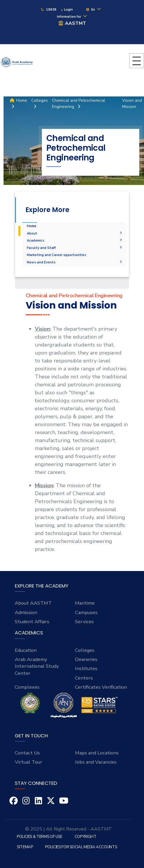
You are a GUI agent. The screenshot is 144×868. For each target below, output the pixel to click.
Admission (26, 612)
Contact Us (27, 753)
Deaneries (86, 659)
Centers (84, 678)
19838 (48, 10)
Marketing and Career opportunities (57, 255)
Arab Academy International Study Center (37, 666)
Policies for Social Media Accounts (81, 847)
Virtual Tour (28, 762)
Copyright (86, 837)
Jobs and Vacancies (96, 762)
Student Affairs (32, 622)
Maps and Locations (97, 753)
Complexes (27, 687)
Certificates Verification (101, 687)
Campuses (86, 612)
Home (32, 226)
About (75, 233)
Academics (75, 241)
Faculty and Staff (75, 248)
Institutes (86, 668)
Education (26, 650)
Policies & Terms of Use (40, 837)
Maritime (85, 603)
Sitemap (25, 847)
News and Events (75, 262)
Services (84, 622)
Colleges (85, 650)
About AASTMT (33, 603)
